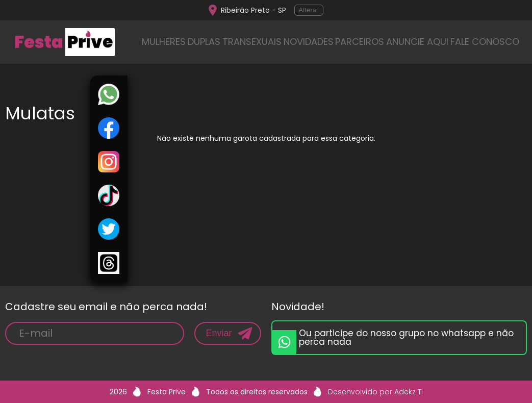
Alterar (309, 10)
